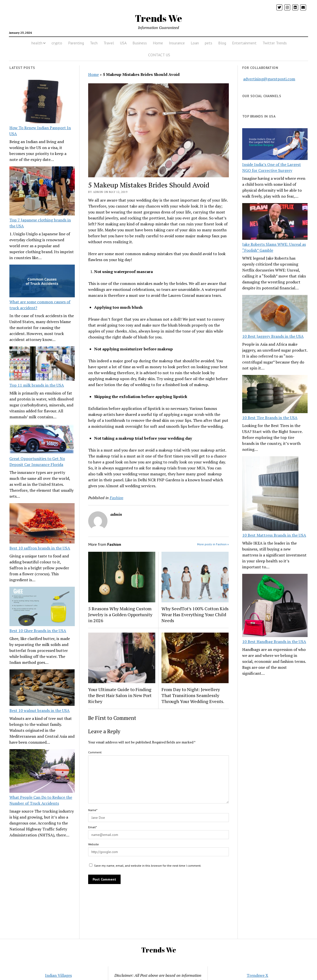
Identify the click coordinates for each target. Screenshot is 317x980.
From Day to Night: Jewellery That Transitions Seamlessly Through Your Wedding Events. (193, 695)
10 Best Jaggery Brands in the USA (273, 336)
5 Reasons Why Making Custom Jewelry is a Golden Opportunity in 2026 (120, 614)
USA (123, 43)
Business (140, 43)
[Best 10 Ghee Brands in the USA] (42, 607)
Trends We (158, 18)
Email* (92, 827)
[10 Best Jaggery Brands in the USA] (275, 314)
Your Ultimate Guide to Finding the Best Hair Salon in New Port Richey (120, 695)
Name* (93, 810)
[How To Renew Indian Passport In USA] (42, 102)
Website (93, 844)
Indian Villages (58, 975)
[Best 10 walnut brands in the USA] (42, 688)
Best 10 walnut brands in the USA (40, 710)
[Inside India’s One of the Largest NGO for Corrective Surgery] (275, 145)
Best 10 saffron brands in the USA (40, 548)
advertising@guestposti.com (269, 79)
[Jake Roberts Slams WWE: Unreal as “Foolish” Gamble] (275, 222)
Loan (195, 43)
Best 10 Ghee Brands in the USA (38, 631)
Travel (109, 43)
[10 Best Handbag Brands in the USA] (275, 606)
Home (158, 43)
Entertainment (244, 43)
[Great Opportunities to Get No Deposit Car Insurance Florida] (42, 440)
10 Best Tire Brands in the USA (270, 418)
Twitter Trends (275, 43)
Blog (222, 43)
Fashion (117, 498)
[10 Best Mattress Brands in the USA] (270, 494)
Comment (95, 752)
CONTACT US (159, 55)
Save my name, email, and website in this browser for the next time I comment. (148, 866)
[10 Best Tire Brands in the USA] (275, 395)
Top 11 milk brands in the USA (37, 385)
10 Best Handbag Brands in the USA (274, 642)
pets (209, 43)
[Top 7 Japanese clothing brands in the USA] (42, 192)
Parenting (76, 43)
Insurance (177, 43)
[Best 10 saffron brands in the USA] (42, 524)
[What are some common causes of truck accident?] (42, 282)
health (37, 43)
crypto (57, 43)
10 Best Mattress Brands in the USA (274, 535)
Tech (94, 43)
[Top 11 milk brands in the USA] (42, 364)
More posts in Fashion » (213, 544)
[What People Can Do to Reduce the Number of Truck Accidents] (42, 772)
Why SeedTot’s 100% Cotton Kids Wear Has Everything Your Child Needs (195, 614)
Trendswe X (257, 975)
